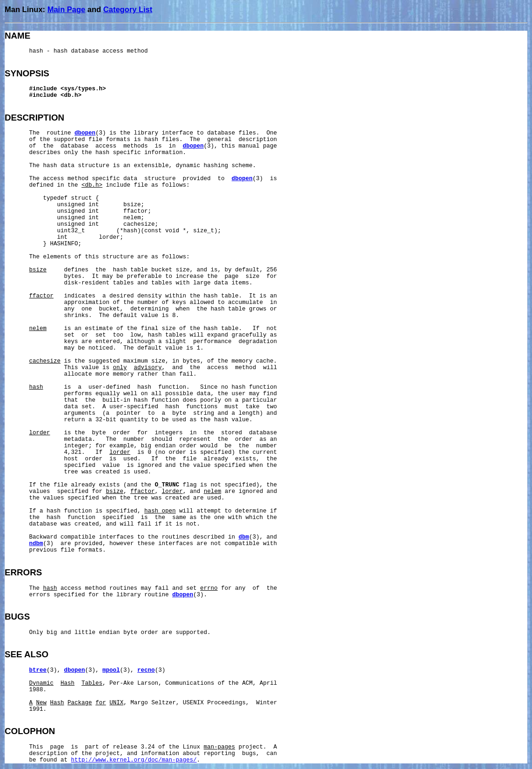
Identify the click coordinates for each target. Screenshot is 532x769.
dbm (244, 537)
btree (38, 670)
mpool (111, 670)
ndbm (36, 544)
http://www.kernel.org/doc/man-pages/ (134, 760)
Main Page (67, 9)
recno (146, 670)
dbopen (85, 133)
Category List (128, 9)
